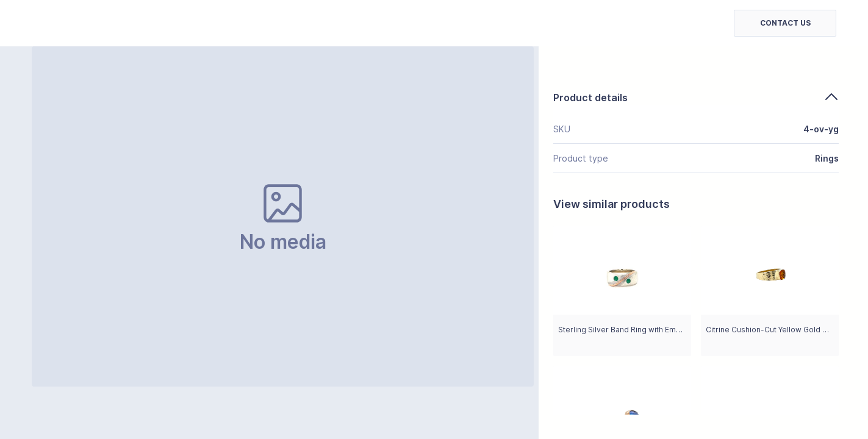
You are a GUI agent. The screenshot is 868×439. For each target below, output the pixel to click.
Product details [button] (696, 98)
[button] (785, 23)
